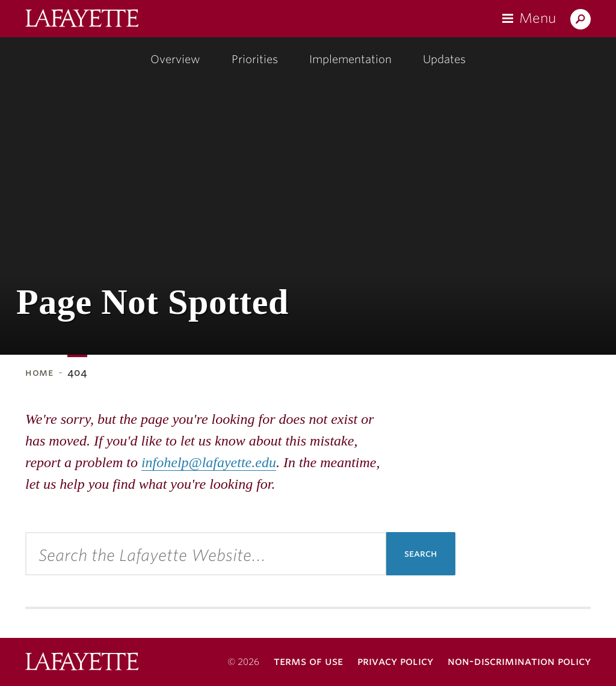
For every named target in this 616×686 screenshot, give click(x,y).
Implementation (350, 59)
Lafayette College (82, 663)
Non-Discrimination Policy (519, 661)
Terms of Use (308, 661)
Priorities (255, 59)
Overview (175, 59)
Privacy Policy (395, 661)
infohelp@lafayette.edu (209, 462)
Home (39, 372)
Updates (444, 59)
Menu (537, 18)
